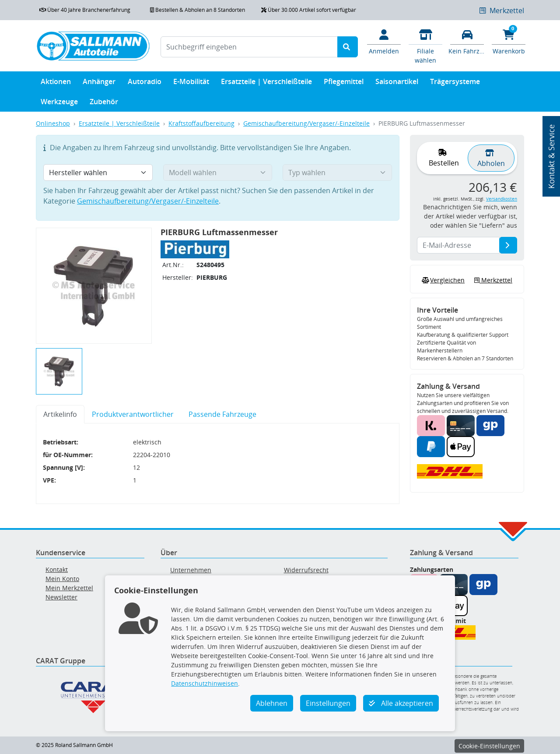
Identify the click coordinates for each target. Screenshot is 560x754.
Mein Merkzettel (69, 588)
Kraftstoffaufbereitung (201, 123)
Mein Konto (62, 579)
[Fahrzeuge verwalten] (467, 41)
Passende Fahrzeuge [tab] (222, 414)
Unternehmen (191, 570)
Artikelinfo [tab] (60, 414)
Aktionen (56, 83)
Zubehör (104, 104)
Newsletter (61, 597)
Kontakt (57, 569)
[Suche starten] (348, 47)
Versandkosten (502, 199)
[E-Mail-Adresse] (508, 245)
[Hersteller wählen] (98, 173)
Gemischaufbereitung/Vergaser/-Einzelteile (306, 123)
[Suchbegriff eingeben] (249, 47)
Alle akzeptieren (401, 703)
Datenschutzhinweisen (205, 683)
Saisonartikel (397, 83)
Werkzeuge (59, 104)
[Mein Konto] (384, 41)
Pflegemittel (344, 83)
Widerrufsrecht (306, 570)
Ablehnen (272, 703)
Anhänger (99, 83)
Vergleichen (442, 280)
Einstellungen (328, 703)
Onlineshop (53, 123)
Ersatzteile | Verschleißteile (266, 83)
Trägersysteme (455, 83)
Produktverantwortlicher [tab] (133, 414)
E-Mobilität (191, 83)
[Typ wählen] (337, 173)
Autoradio (145, 83)
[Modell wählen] (218, 173)
